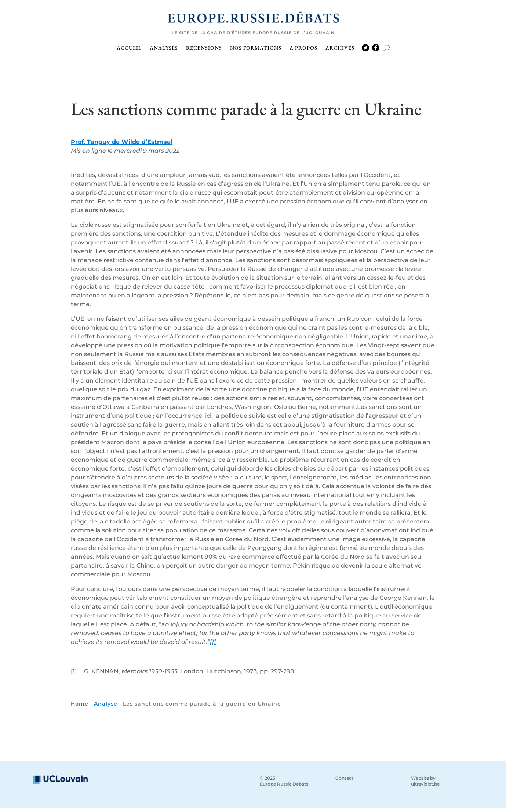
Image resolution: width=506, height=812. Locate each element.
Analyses (164, 48)
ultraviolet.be (425, 788)
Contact (344, 782)
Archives (340, 48)
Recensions (204, 48)
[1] (213, 646)
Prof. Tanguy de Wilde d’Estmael (122, 146)
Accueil (129, 48)
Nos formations (256, 48)
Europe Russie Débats (284, 788)
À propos (303, 48)
